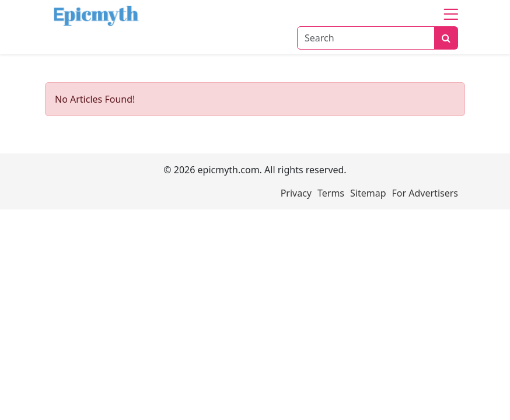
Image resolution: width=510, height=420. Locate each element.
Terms (331, 193)
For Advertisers (425, 193)
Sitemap (368, 193)
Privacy (296, 193)
